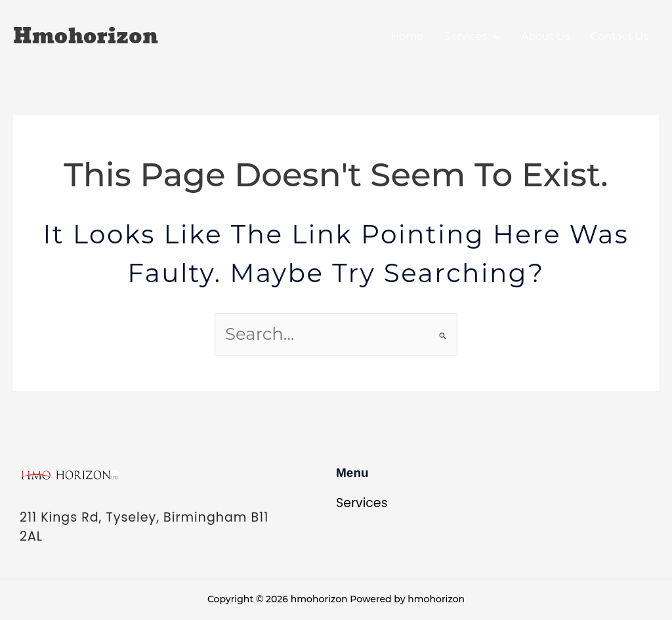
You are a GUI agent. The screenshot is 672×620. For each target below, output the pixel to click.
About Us (545, 36)
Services (472, 36)
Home (407, 36)
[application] (493, 36)
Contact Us (619, 36)
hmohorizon (86, 37)
